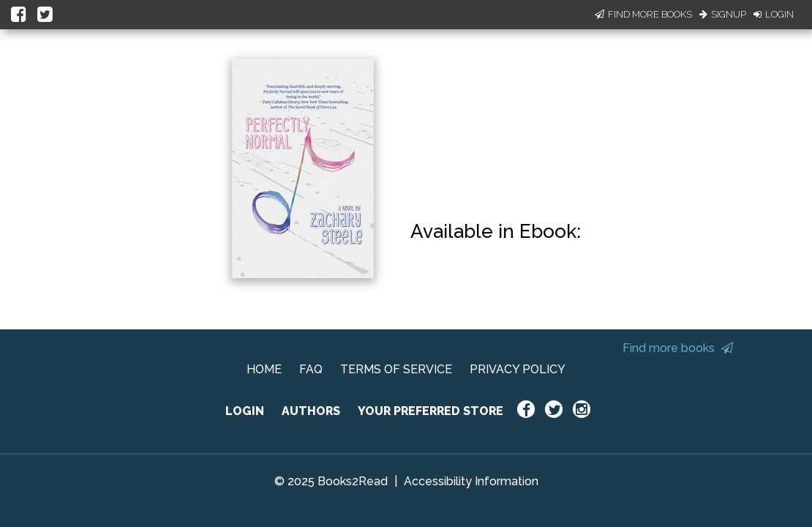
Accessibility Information (471, 481)
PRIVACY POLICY (518, 369)
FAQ (311, 369)
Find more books (678, 348)
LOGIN (245, 411)
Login (774, 14)
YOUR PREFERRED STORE (431, 411)
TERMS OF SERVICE (396, 369)
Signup (723, 14)
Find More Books (643, 14)
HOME (264, 369)
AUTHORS (311, 411)
